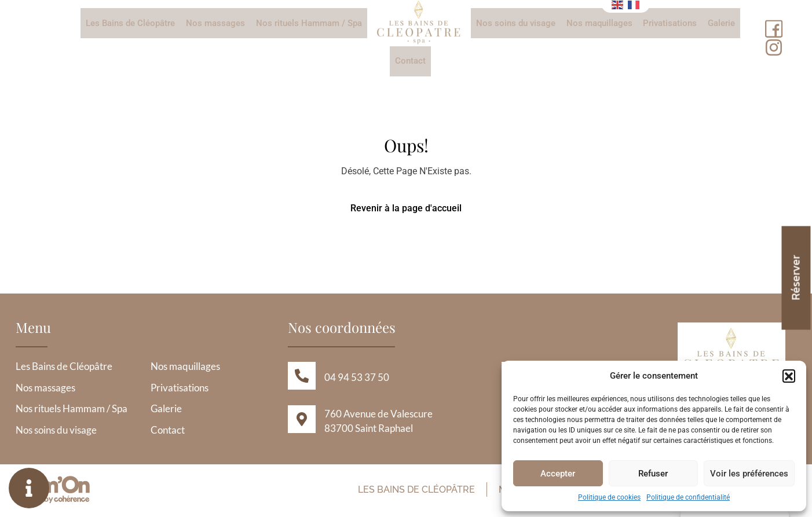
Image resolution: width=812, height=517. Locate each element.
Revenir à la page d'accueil (406, 210)
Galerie (720, 23)
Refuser (653, 474)
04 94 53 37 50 (357, 379)
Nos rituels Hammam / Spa (309, 23)
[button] (789, 376)
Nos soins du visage (516, 23)
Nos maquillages (599, 23)
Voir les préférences (749, 474)
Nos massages (216, 23)
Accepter (558, 474)
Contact (410, 62)
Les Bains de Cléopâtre (131, 23)
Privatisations (669, 23)
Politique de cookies (609, 497)
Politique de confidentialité (688, 497)
